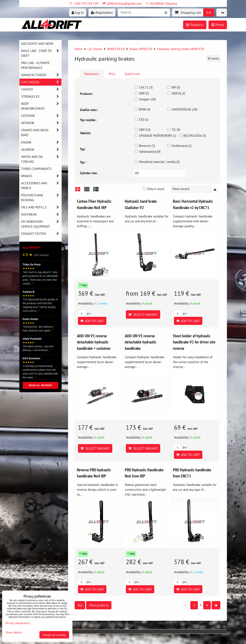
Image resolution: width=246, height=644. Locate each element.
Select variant (143, 314)
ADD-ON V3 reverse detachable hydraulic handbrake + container (94, 342)
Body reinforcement (41, 106)
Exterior (41, 116)
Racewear (41, 214)
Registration (102, 12)
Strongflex (41, 96)
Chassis (41, 89)
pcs (84, 314)
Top (80, 605)
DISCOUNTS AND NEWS (37, 44)
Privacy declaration (18, 623)
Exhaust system (41, 234)
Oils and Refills (41, 207)
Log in (78, 12)
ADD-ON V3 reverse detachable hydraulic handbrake (141, 342)
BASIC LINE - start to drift (41, 53)
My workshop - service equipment (41, 224)
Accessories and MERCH (41, 186)
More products (99, 605)
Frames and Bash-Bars (41, 133)
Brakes (41, 176)
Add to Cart (92, 321)
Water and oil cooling (41, 159)
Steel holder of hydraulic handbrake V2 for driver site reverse (194, 342)
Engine (41, 142)
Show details (14, 632)
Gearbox (41, 150)
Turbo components (36, 169)
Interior (41, 123)
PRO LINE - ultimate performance (35, 65)
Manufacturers (41, 75)
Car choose (41, 82)
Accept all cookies (54, 635)
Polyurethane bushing (41, 198)
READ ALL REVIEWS (40, 385)
